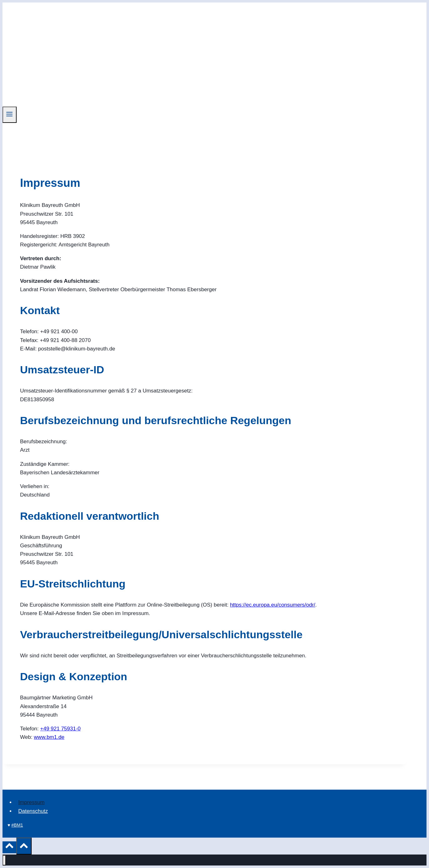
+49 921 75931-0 (60, 729)
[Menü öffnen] (10, 115)
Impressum (31, 802)
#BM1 (17, 825)
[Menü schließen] (4, 860)
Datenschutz (33, 811)
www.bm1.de (49, 737)
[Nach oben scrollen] (9, 847)
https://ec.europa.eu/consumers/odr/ (273, 605)
